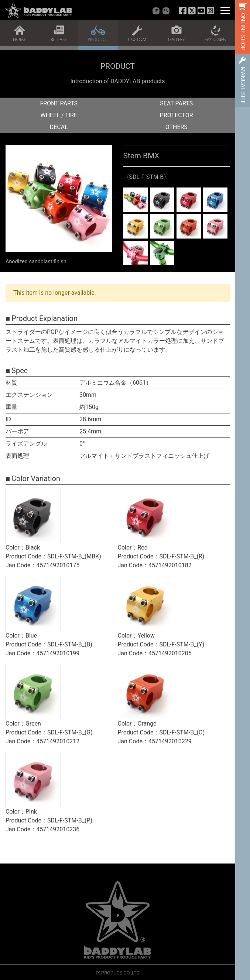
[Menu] (225, 10)
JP (156, 11)
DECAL (59, 127)
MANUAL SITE (243, 85)
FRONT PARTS (59, 103)
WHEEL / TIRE (59, 115)
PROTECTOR (177, 115)
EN (166, 11)
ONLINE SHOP (243, 32)
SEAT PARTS (176, 103)
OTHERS (177, 127)
